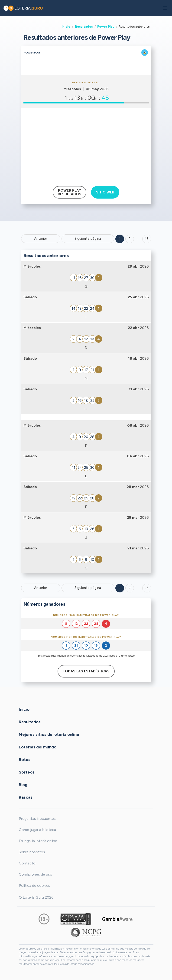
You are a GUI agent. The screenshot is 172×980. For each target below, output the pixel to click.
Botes (25, 759)
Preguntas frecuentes (37, 819)
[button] (165, 8)
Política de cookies (34, 885)
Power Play (106, 27)
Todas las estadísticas (86, 671)
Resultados (84, 27)
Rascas (26, 797)
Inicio (66, 27)
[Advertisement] (86, 145)
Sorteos (27, 772)
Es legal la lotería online (38, 841)
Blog (23, 784)
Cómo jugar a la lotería (37, 830)
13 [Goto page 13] (147, 588)
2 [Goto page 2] (130, 239)
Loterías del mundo (38, 747)
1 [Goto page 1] (120, 239)
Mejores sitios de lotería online (49, 734)
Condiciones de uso (36, 874)
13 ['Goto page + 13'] (147, 239)
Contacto (27, 863)
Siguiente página (88, 239)
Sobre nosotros (32, 852)
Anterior (41, 239)
